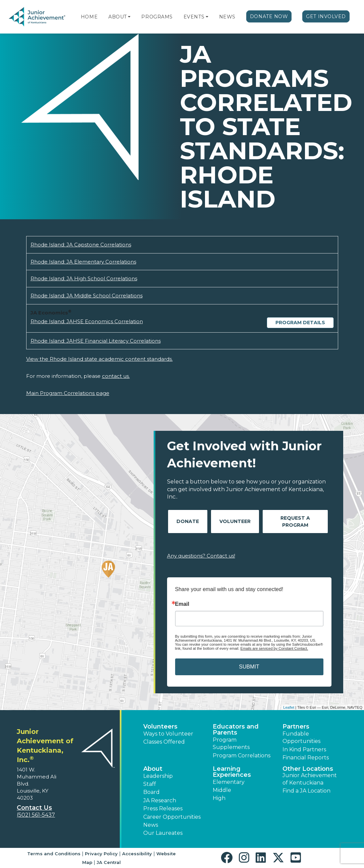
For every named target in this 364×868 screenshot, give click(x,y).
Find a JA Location (306, 791)
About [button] (153, 769)
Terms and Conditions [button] (54, 854)
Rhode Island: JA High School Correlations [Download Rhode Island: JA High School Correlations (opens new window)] (84, 278)
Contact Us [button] (34, 808)
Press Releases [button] (163, 808)
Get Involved (326, 16)
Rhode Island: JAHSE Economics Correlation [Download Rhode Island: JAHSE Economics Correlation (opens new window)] (87, 321)
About (118, 17)
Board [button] (151, 792)
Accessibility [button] (137, 854)
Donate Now (269, 16)
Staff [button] (150, 784)
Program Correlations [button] (242, 756)
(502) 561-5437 (36, 815)
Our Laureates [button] (163, 833)
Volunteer (235, 521)
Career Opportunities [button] (172, 817)
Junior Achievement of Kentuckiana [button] (310, 779)
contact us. (116, 376)
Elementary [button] (229, 782)
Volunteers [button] (160, 727)
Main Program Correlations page (68, 393)
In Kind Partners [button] (304, 749)
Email (182, 604)
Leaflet (289, 707)
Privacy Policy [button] (101, 854)
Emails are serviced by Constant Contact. (274, 648)
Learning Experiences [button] (232, 772)
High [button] (219, 798)
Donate (188, 521)
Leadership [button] (158, 776)
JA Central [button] (109, 862)
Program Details (300, 323)
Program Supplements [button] (231, 743)
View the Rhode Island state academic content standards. (99, 359)
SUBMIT (249, 667)
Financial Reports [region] (306, 758)
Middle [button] (222, 790)
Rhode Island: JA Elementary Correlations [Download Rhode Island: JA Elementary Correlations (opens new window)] (83, 262)
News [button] (151, 825)
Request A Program (295, 522)
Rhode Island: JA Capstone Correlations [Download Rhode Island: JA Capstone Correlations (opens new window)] (81, 245)
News (227, 17)
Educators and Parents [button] (236, 730)
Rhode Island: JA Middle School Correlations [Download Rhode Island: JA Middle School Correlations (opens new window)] (87, 296)
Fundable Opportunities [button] (301, 737)
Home (89, 17)
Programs (157, 17)
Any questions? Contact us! (201, 556)
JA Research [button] (160, 800)
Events (194, 17)
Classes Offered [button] (164, 742)
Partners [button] (296, 727)
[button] (129, 17)
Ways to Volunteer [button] (168, 734)
